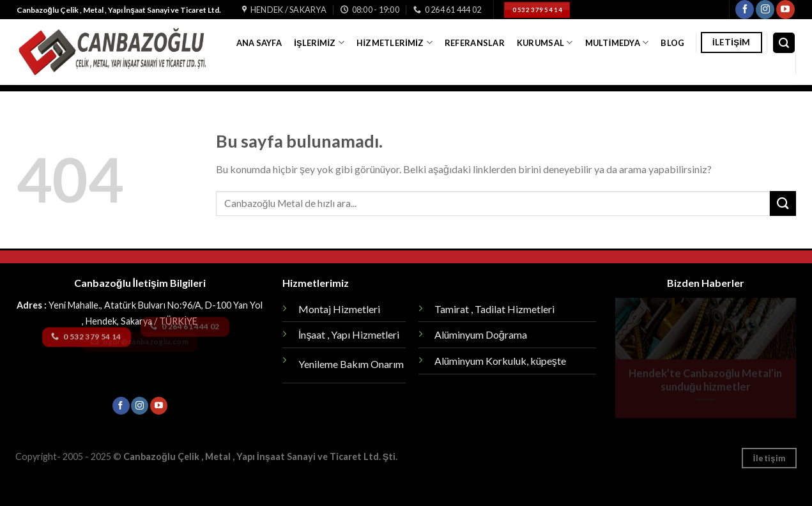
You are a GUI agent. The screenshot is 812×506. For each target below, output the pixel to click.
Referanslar (475, 43)
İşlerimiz (319, 42)
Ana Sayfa (259, 43)
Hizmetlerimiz (394, 42)
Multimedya (617, 42)
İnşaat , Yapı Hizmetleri (349, 334)
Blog (672, 43)
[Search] (784, 43)
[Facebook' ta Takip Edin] (745, 10)
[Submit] (783, 203)
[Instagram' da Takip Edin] (765, 10)
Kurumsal (545, 42)
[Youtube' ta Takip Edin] (785, 10)
